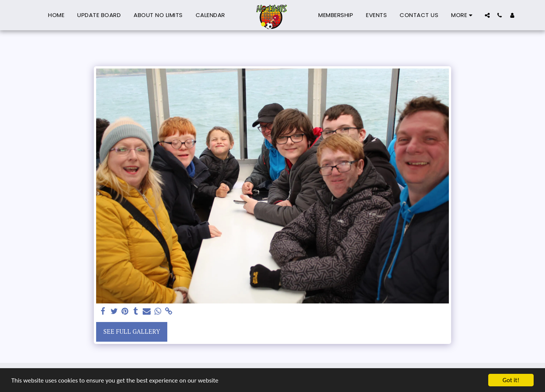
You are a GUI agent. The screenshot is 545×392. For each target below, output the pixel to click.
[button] (487, 15)
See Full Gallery (132, 331)
